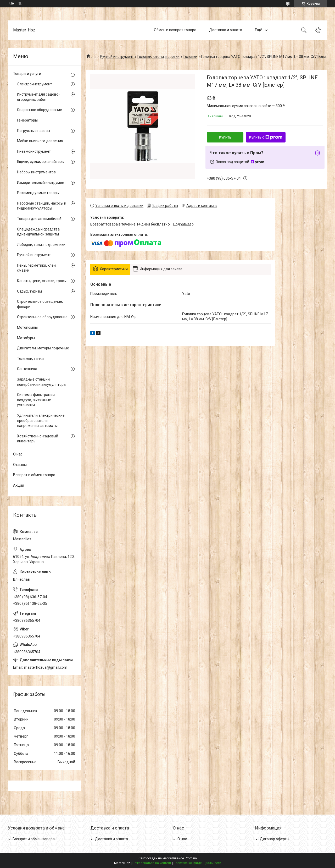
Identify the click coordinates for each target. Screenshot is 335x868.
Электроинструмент (35, 84)
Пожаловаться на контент (152, 863)
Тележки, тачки (30, 359)
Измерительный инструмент (41, 183)
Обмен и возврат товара (175, 30)
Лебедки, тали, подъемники (41, 245)
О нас (18, 454)
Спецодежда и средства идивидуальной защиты (38, 232)
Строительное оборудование (42, 317)
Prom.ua (191, 858)
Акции (19, 485)
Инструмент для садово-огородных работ (38, 97)
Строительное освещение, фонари (40, 304)
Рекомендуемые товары (38, 193)
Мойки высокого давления (40, 141)
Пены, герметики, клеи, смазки (37, 268)
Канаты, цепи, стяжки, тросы (42, 281)
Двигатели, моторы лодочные (43, 348)
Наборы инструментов (36, 172)
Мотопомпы (27, 327)
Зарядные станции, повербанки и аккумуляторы (42, 382)
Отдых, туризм (29, 291)
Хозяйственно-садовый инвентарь (38, 439)
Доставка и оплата (226, 30)
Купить (225, 137)
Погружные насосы (33, 131)
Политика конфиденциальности (197, 863)
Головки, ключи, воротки (158, 57)
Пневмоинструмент (34, 151)
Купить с (266, 137)
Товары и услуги (27, 74)
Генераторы (27, 120)
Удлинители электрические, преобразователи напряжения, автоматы (41, 421)
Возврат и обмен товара (34, 475)
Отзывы (20, 465)
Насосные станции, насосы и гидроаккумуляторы (42, 206)
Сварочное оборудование (40, 110)
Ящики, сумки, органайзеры (41, 162)
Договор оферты (275, 839)
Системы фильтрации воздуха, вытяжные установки (36, 400)
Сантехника (27, 369)
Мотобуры (26, 338)
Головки (190, 57)
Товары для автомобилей (39, 219)
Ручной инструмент (117, 57)
